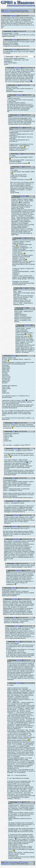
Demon (20, 128)
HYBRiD (19, 683)
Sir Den (14, 40)
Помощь (15, 6)
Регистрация (27, 6)
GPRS (6, 10)
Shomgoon (13, 16)
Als (15, 564)
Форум (10, 6)
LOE (12, 31)
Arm (14, 56)
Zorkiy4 (13, 588)
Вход (33, 6)
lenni (23, 238)
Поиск (20, 6)
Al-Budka (15, 599)
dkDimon (15, 526)
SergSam (23, 196)
